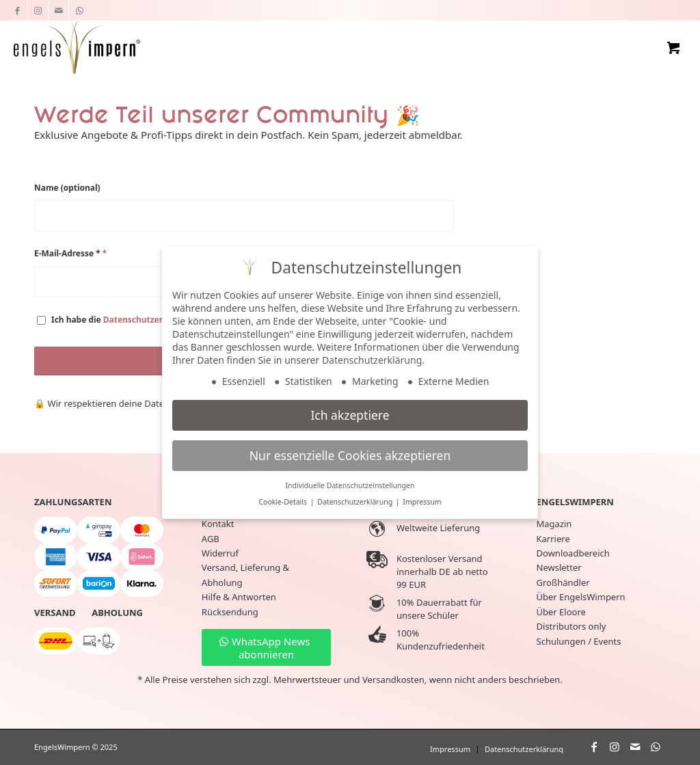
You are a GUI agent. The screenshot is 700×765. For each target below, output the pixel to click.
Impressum (422, 502)
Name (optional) (67, 188)
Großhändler (563, 582)
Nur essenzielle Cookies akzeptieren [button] (350, 455)
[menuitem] (450, 749)
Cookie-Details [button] (283, 502)
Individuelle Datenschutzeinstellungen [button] (350, 485)
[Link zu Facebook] (17, 10)
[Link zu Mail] (58, 10)
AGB (211, 539)
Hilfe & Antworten (239, 597)
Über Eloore (561, 612)
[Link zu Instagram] (38, 10)
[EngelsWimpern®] (77, 45)
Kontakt (218, 524)
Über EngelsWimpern (581, 597)
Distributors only (571, 626)
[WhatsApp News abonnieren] (266, 647)
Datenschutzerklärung (149, 320)
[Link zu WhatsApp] (79, 10)
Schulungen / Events (579, 641)
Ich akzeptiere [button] (350, 415)
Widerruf (220, 553)
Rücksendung (230, 612)
